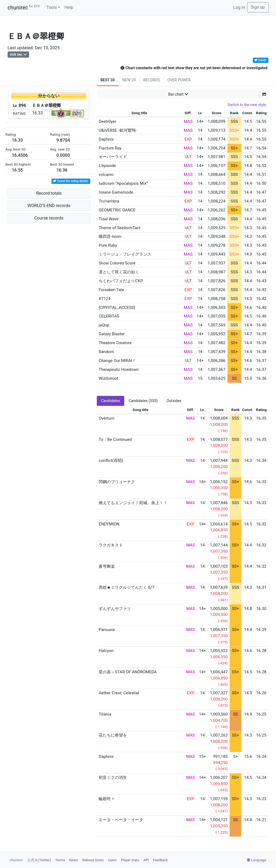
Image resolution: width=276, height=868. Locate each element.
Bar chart (176, 94)
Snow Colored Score (117, 263)
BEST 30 (108, 80)
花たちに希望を (113, 735)
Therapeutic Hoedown (119, 369)
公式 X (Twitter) (39, 860)
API (146, 860)
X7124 (105, 299)
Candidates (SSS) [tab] (143, 401)
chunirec (24, 8)
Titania (105, 714)
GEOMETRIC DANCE (117, 210)
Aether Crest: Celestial (119, 693)
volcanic (106, 175)
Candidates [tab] (111, 401)
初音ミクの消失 (113, 778)
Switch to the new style (247, 105)
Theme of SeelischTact (119, 228)
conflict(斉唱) (111, 461)
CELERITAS (109, 316)
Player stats (130, 860)
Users (113, 860)
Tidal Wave (109, 219)
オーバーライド (113, 157)
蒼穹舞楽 (107, 566)
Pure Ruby (108, 245)
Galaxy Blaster (112, 334)
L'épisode (107, 166)
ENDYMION (109, 524)
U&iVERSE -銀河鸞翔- (118, 130)
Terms (60, 860)
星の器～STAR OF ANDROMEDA (128, 672)
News (74, 860)
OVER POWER (179, 80)
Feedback (161, 860)
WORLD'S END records (49, 206)
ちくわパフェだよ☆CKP (121, 281)
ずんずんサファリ (115, 609)
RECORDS (152, 80)
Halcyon (106, 651)
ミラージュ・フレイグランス (125, 254)
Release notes (93, 860)
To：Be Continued (115, 440)
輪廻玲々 (107, 799)
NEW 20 (129, 80)
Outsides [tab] (174, 401)
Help (69, 7)
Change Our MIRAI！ (117, 361)
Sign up (258, 7)
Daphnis (106, 139)
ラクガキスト (111, 545)
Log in (239, 7)
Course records (49, 218)
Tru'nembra (109, 201)
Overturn (106, 418)
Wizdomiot (108, 378)
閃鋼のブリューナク (117, 482)
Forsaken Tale (111, 290)
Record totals (49, 193)
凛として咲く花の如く (119, 272)
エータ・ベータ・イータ (121, 820)
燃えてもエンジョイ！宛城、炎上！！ (133, 503)
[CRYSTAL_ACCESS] (117, 308)
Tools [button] (52, 7)
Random (106, 352)
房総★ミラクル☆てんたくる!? (126, 587)
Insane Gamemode (116, 192)
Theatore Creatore (115, 343)
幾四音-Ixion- (110, 236)
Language (257, 860)
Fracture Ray (110, 148)
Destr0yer (107, 121)
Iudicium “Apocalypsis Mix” (123, 183)
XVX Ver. (16, 55)
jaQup (104, 325)
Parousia (107, 630)
